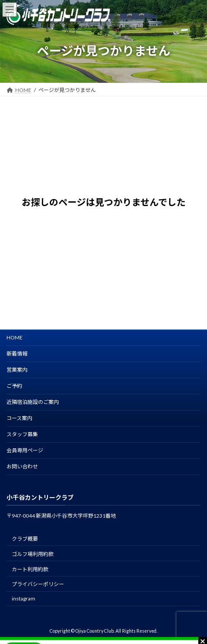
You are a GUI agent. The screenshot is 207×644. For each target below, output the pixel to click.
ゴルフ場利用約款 (33, 554)
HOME (15, 337)
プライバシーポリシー (38, 584)
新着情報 (17, 354)
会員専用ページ (25, 450)
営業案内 (17, 370)
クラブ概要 (25, 539)
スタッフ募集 (22, 434)
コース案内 (19, 418)
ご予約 (14, 386)
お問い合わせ (22, 466)
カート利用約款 (30, 569)
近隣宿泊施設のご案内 (33, 402)
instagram (24, 598)
